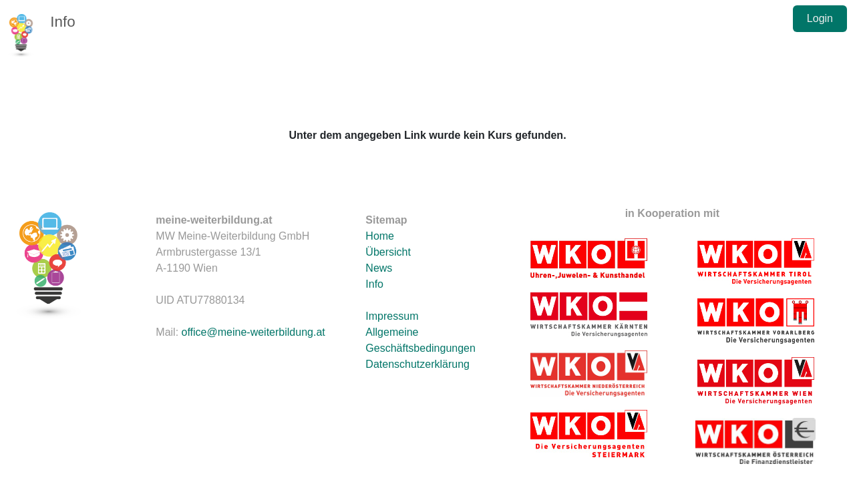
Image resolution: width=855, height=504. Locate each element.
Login (820, 18)
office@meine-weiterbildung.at (253, 332)
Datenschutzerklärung (417, 364)
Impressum (392, 316)
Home (380, 236)
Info (62, 22)
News (379, 268)
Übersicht (388, 252)
